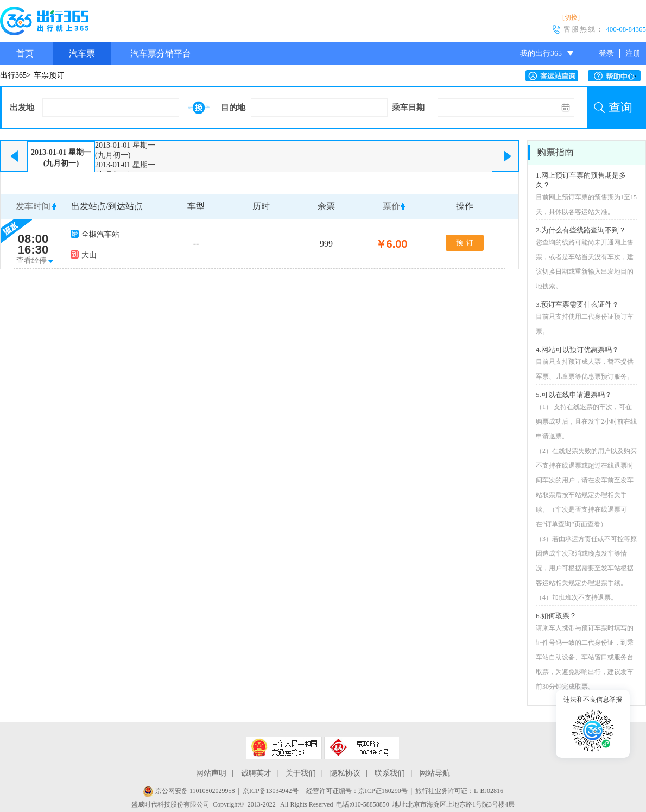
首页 (25, 53)
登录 (606, 53)
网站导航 (435, 773)
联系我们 (390, 773)
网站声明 (211, 773)
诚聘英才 (256, 773)
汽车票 (82, 53)
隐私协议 (345, 773)
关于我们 (301, 773)
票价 (391, 206)
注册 (633, 53)
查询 (620, 107)
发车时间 (33, 206)
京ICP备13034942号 (271, 791)
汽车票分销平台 (161, 53)
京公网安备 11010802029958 (189, 791)
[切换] (571, 17)
